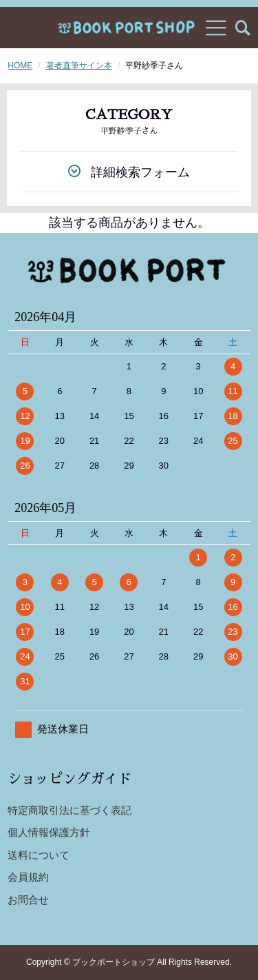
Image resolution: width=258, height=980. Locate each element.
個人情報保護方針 (49, 832)
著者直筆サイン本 (79, 65)
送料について (39, 855)
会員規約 (28, 877)
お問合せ (28, 900)
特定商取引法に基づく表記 (69, 810)
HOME (20, 65)
